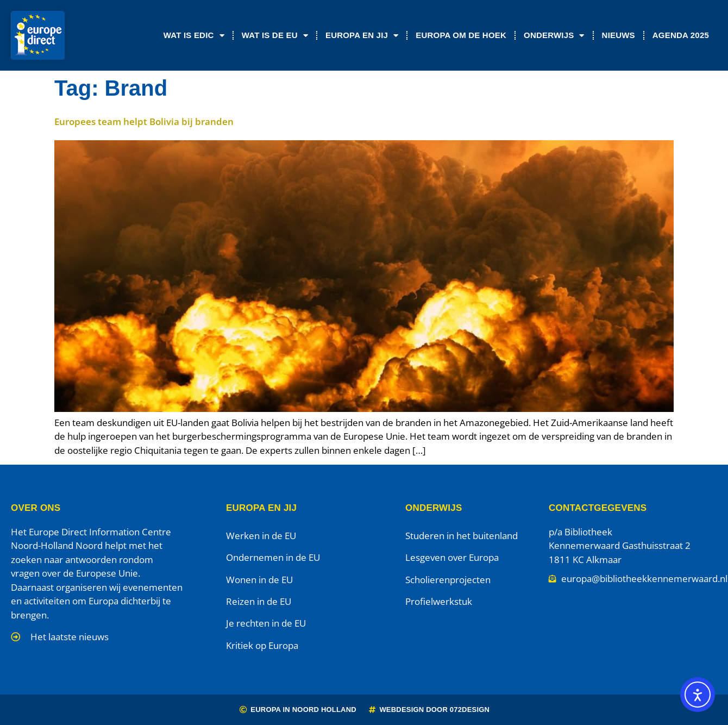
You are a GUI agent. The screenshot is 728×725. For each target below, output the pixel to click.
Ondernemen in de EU (273, 557)
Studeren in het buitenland (462, 536)
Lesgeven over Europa (452, 557)
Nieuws (619, 35)
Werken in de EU (261, 536)
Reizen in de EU (259, 601)
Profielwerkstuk (439, 601)
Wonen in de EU (259, 580)
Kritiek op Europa (262, 645)
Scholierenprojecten (448, 580)
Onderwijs (554, 36)
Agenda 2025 (681, 35)
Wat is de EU (275, 36)
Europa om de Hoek (461, 35)
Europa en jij (362, 36)
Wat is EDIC (194, 36)
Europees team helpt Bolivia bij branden (144, 121)
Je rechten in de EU (266, 623)
